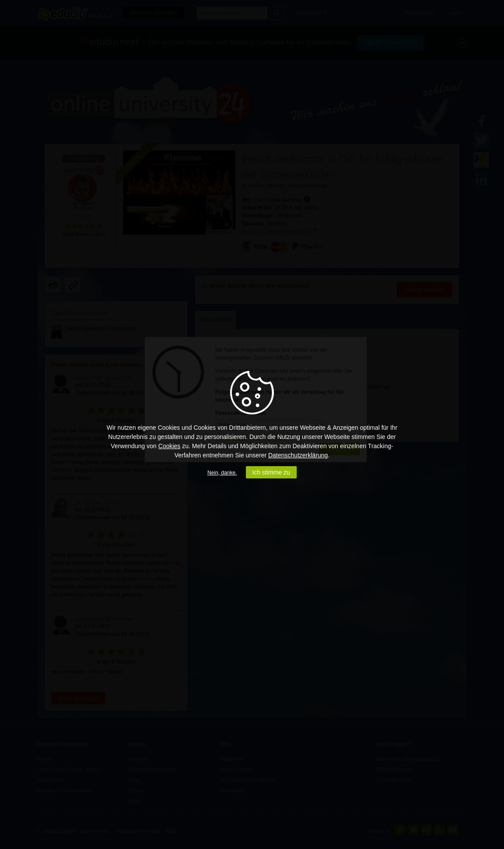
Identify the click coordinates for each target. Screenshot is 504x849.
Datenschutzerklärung (298, 455)
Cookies (169, 446)
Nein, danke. (222, 473)
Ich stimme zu (271, 472)
